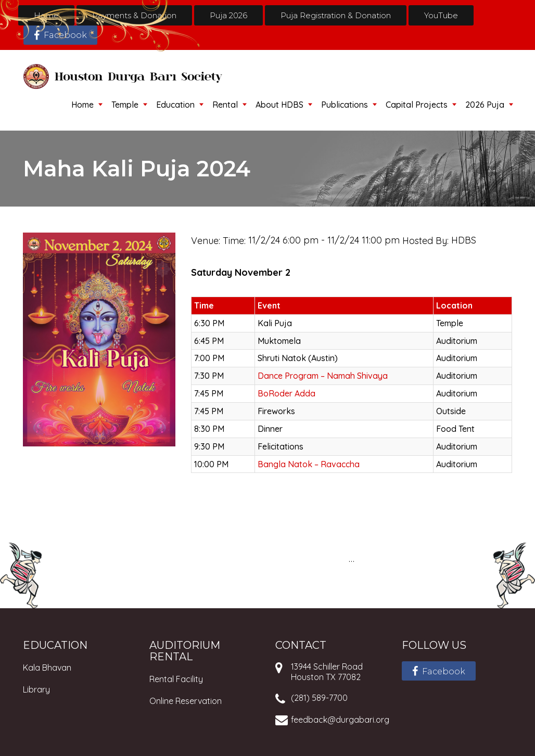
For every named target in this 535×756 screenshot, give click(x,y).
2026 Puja (485, 105)
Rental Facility (176, 679)
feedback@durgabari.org (340, 720)
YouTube (441, 15)
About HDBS (279, 105)
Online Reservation (186, 701)
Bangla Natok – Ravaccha (309, 464)
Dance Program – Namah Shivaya (323, 376)
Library (36, 689)
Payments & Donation (134, 15)
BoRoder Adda (286, 393)
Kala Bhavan (47, 668)
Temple (125, 105)
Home (46, 15)
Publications (345, 105)
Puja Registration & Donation (336, 15)
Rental (225, 105)
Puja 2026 (228, 15)
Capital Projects (417, 105)
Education (175, 105)
